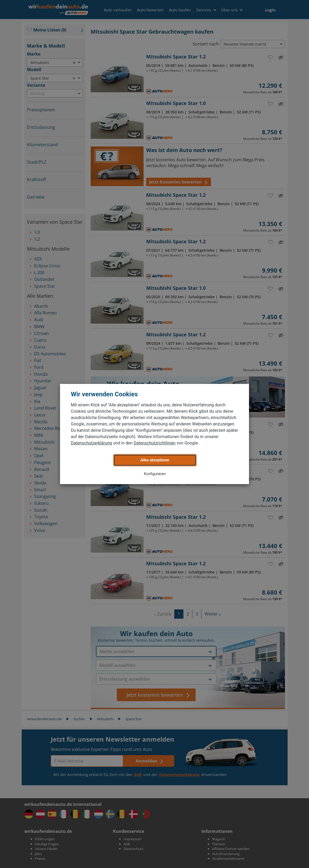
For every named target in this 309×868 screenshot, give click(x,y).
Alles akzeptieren (155, 460)
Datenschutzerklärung (91, 443)
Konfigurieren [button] (155, 474)
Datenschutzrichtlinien (154, 443)
